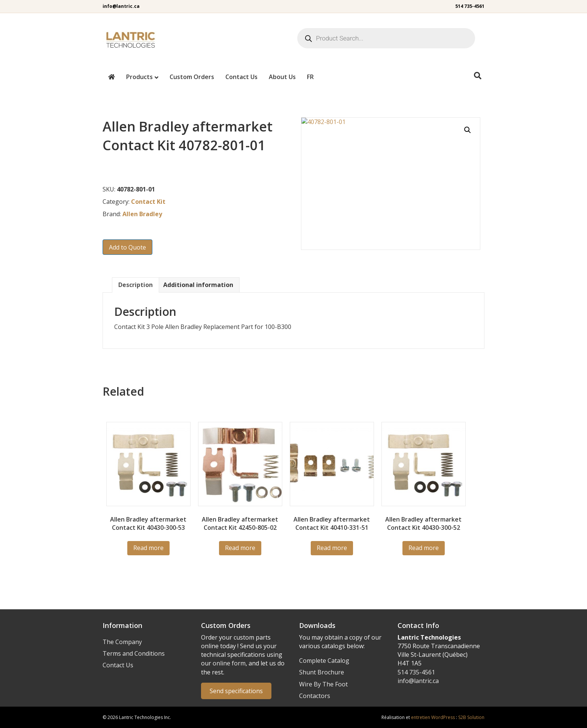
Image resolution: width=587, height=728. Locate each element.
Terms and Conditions (134, 653)
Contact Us (241, 77)
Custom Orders (192, 77)
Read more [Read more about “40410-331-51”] (332, 548)
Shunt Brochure (322, 672)
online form (229, 663)
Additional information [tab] (198, 285)
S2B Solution (471, 717)
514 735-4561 (470, 6)
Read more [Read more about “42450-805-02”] (240, 548)
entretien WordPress (433, 717)
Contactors (315, 696)
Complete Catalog (324, 661)
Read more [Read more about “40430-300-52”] (424, 548)
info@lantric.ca (121, 6)
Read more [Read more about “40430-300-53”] (148, 548)
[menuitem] (310, 77)
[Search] (478, 76)
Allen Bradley (142, 214)
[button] (468, 130)
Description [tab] (136, 285)
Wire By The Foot (323, 684)
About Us (282, 77)
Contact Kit (148, 202)
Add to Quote (127, 247)
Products (139, 77)
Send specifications (236, 691)
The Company (122, 642)
